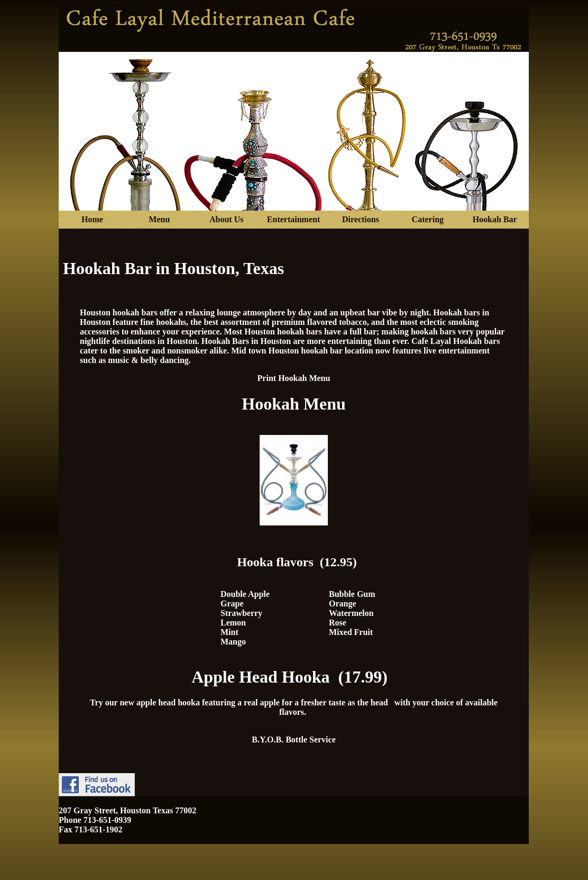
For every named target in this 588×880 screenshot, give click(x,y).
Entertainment (293, 219)
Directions (361, 219)
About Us (226, 219)
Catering (428, 219)
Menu (159, 219)
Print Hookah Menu (294, 378)
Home (92, 219)
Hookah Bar (495, 219)
